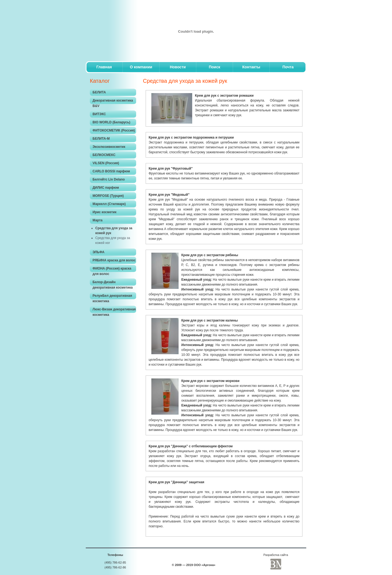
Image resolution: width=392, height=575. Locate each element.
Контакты (251, 67)
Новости (178, 67)
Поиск (215, 67)
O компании (141, 67)
